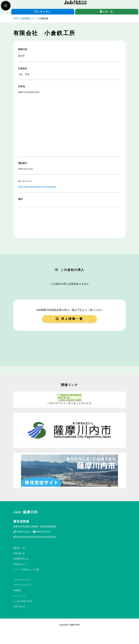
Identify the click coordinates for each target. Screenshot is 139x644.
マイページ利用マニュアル (26, 570)
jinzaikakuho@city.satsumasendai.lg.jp (35, 537)
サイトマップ (19, 596)
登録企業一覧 (19, 553)
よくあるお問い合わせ (23, 601)
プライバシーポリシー (23, 585)
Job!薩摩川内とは (21, 559)
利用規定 (17, 590)
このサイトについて (22, 580)
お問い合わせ (19, 606)
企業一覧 (107, 12)
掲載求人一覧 (19, 548)
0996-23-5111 (22, 532)
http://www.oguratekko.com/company (37, 187)
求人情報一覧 (69, 319)
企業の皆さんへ (20, 564)
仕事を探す (43, 12)
